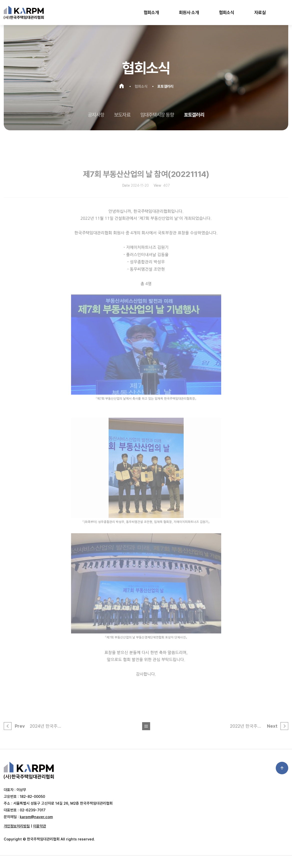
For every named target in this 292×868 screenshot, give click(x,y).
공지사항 (96, 115)
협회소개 (151, 12)
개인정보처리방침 (17, 826)
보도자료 (122, 115)
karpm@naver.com (36, 817)
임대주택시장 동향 (157, 115)
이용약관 (40, 826)
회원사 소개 (189, 12)
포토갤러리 (194, 115)
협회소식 (227, 12)
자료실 (260, 12)
